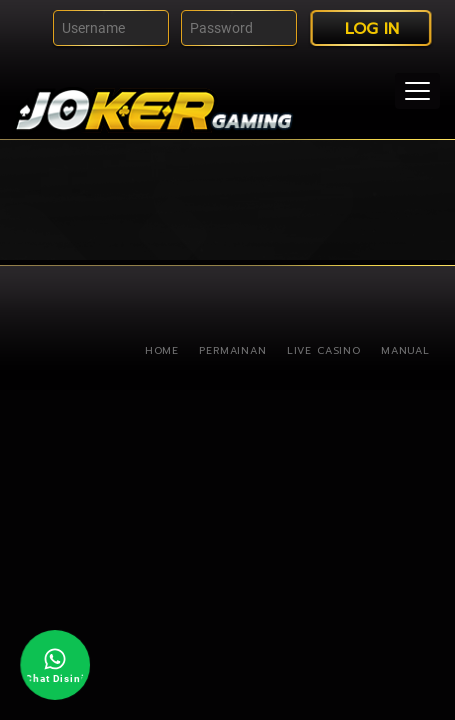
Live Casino (324, 350)
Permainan (233, 350)
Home (162, 350)
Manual (405, 350)
